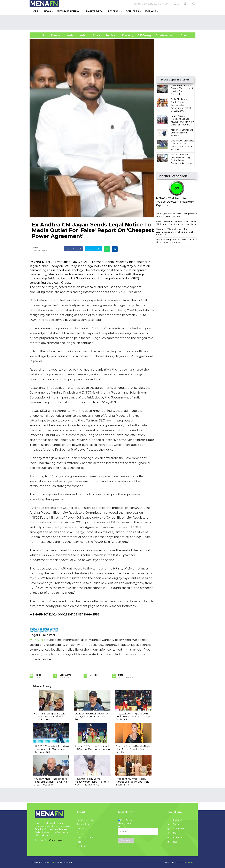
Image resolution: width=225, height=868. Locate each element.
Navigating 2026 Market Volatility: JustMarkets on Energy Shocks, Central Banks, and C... (174, 232)
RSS (172, 842)
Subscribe (126, 840)
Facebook (175, 820)
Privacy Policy (84, 824)
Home (35, 11)
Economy (128, 35)
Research (114, 11)
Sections (150, 11)
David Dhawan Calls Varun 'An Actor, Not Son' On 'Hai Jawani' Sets (92, 717)
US (38, 35)
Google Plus (177, 829)
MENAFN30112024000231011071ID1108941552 (65, 614)
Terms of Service (85, 820)
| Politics (110, 35)
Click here (55, 840)
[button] (185, 4)
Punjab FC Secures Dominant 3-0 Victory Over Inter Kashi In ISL (92, 749)
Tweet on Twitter (93, 249)
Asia (83, 35)
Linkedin (175, 837)
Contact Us (82, 829)
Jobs (79, 842)
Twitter (174, 824)
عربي (177, 4)
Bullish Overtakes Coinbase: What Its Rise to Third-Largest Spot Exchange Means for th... (177, 223)
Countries (132, 11)
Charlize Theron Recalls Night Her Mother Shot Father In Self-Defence (133, 749)
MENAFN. (52, 862)
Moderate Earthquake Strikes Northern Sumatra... (182, 133)
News (47, 11)
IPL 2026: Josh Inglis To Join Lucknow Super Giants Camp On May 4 (133, 717)
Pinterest (175, 833)
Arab (70, 35)
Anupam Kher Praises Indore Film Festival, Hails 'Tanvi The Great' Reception (50, 782)
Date (35, 248)
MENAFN (37, 262)
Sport (183, 35)
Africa (96, 35)
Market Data (94, 11)
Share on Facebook (73, 249)
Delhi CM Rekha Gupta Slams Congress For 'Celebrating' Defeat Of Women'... (181, 105)
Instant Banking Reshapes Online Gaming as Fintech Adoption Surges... (177, 241)
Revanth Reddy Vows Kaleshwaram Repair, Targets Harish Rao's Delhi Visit (92, 782)
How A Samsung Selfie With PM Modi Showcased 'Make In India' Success (51, 717)
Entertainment (160, 35)
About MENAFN (85, 837)
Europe (56, 35)
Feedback (82, 846)
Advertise (81, 833)
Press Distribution (68, 11)
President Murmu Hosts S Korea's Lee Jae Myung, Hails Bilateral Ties (132, 782)
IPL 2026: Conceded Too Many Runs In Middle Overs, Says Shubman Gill (51, 749)
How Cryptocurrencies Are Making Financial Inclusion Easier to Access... (177, 215)
